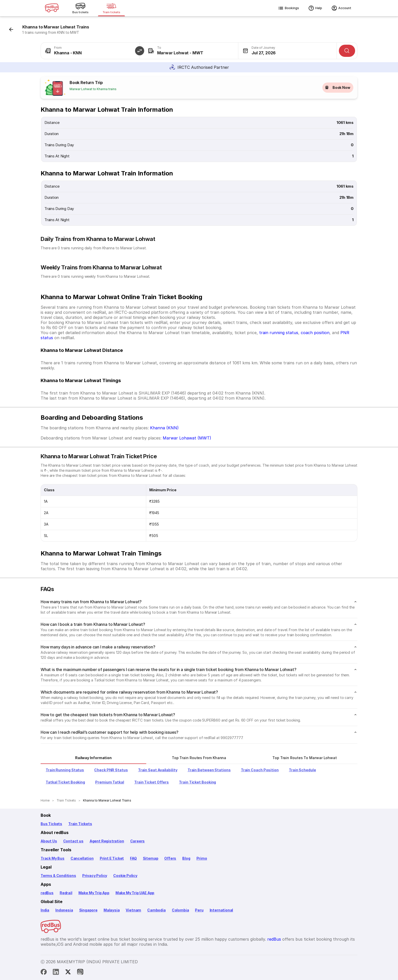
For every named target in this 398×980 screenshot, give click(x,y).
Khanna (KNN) (164, 428)
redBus (47, 893)
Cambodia (156, 910)
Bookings (288, 8)
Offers (170, 858)
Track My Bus (53, 858)
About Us (49, 841)
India (45, 910)
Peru (199, 910)
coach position (315, 333)
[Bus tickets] (80, 8)
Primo (202, 858)
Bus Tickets (51, 824)
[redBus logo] (52, 8)
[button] (140, 51)
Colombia (180, 910)
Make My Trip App (94, 893)
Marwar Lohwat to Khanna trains (93, 89)
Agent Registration (107, 841)
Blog (186, 858)
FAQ (133, 858)
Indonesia (64, 910)
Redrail (66, 893)
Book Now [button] (338, 88)
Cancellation (82, 858)
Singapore (88, 910)
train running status (279, 333)
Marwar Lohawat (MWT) (187, 438)
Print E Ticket (112, 858)
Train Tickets (80, 824)
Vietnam (133, 910)
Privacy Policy (95, 876)
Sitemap (151, 858)
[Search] (347, 51)
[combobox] (90, 51)
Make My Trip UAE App (135, 893)
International (221, 910)
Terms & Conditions (58, 876)
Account (341, 8)
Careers (138, 841)
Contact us (73, 841)
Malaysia (112, 910)
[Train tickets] (111, 8)
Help (315, 8)
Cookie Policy (125, 876)
